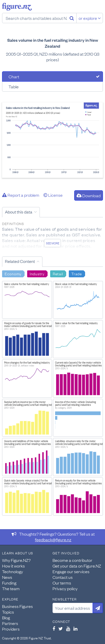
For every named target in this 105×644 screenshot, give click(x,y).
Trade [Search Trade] (77, 273)
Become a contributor (72, 560)
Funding (9, 583)
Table (14, 87)
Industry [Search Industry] (37, 273)
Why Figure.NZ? (16, 560)
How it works (13, 566)
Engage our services (71, 571)
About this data (19, 212)
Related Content (20, 261)
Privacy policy (65, 588)
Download (89, 195)
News (7, 577)
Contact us (63, 577)
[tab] (52, 76)
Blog (6, 617)
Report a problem (21, 195)
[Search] (72, 18)
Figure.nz (17, 7)
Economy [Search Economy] (13, 273)
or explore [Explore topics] (90, 18)
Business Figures (17, 606)
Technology (13, 571)
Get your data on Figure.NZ (77, 566)
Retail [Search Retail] (58, 273)
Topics (8, 612)
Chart (14, 76)
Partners (10, 623)
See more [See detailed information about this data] (53, 243)
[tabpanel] (52, 140)
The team (11, 588)
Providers (11, 629)
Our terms (62, 583)
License (53, 195)
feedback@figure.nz (53, 539)
